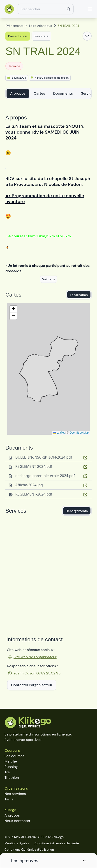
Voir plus (48, 279)
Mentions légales (17, 843)
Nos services (15, 794)
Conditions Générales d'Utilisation (29, 850)
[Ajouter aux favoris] (87, 36)
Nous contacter (17, 821)
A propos (18, 93)
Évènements (14, 26)
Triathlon (12, 778)
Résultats (41, 36)
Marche (11, 761)
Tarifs (9, 799)
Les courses (14, 756)
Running (11, 767)
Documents (63, 93)
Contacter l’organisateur (32, 685)
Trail (8, 772)
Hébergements (77, 511)
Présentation (18, 36)
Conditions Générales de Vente (56, 843)
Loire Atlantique (41, 26)
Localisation (79, 295)
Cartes (39, 93)
